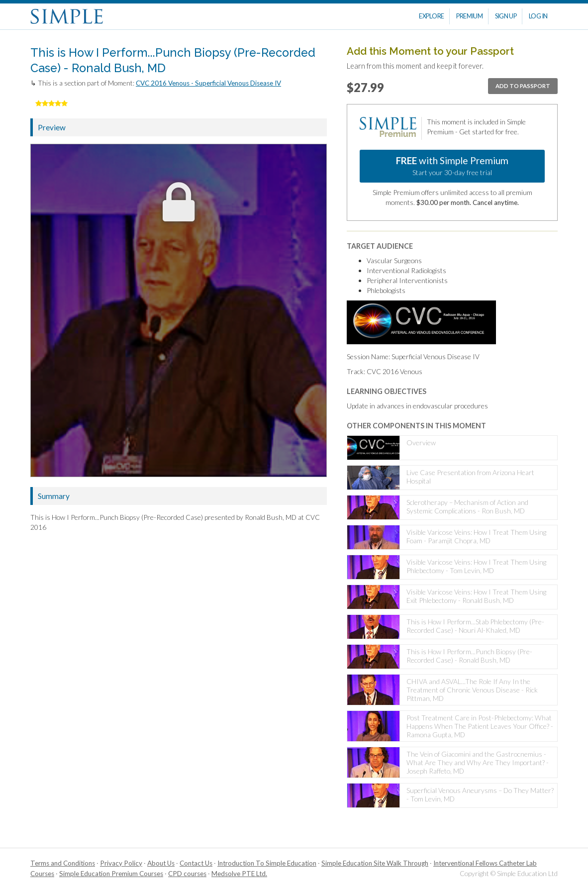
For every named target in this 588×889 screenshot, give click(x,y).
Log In (538, 16)
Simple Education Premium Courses (111, 874)
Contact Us (196, 863)
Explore (432, 16)
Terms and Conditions (63, 863)
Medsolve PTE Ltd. (239, 874)
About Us (161, 863)
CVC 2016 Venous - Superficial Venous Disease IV (208, 83)
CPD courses (187, 874)
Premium (470, 16)
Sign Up (506, 16)
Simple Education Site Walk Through (375, 863)
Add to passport (523, 86)
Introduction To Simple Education (267, 863)
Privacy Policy (121, 863)
